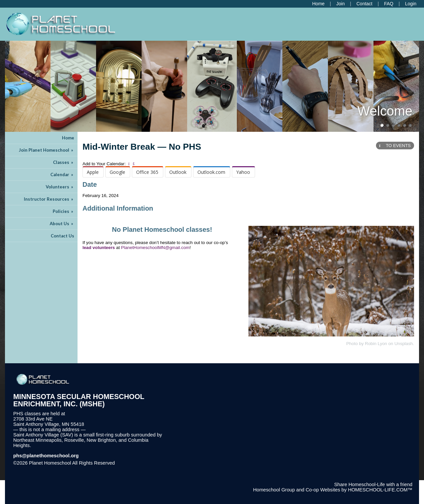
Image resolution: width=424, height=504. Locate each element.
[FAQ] (389, 4)
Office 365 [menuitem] (147, 172)
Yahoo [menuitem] (243, 172)
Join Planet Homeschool (47, 150)
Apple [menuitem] (93, 172)
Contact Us (62, 236)
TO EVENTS (395, 146)
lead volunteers (99, 248)
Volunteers (60, 187)
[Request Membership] (341, 4)
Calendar (62, 175)
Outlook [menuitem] (178, 172)
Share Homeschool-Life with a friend (373, 484)
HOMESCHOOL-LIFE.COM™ (380, 490)
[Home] (318, 4)
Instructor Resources (49, 199)
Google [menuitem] (117, 172)
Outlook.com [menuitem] (211, 172)
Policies (63, 211)
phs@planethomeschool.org (46, 456)
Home (68, 138)
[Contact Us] (364, 4)
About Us (62, 224)
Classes (64, 162)
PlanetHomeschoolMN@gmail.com (155, 248)
